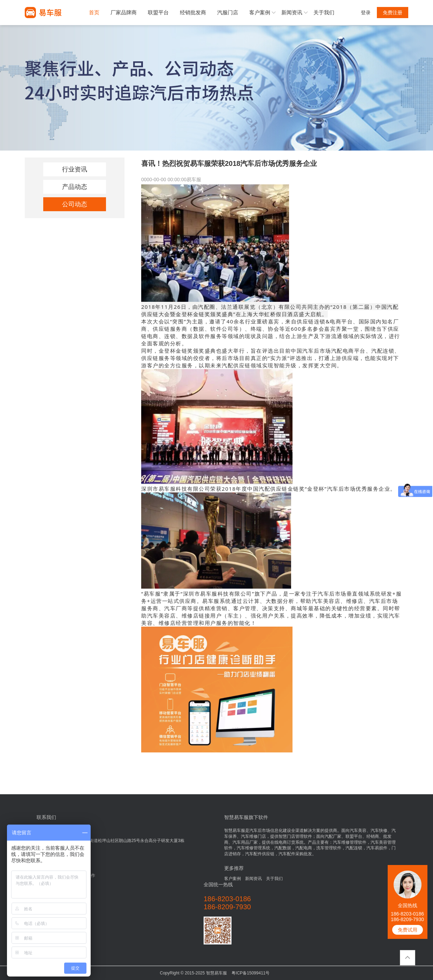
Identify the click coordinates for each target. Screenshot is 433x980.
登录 (366, 13)
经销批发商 (193, 12)
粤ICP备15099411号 (250, 973)
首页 (94, 12)
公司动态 (75, 204)
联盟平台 (158, 12)
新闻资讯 (292, 12)
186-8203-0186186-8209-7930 (407, 917)
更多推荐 (234, 868)
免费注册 (393, 13)
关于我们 (324, 12)
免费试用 (408, 930)
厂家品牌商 (124, 12)
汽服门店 (228, 12)
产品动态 (75, 187)
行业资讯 (75, 169)
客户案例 (260, 12)
